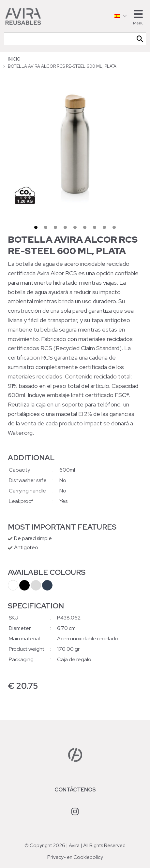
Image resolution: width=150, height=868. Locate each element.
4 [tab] (65, 227)
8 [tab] (104, 227)
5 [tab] (75, 227)
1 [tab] (36, 227)
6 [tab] (85, 227)
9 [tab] (114, 227)
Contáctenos (75, 790)
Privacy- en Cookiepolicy (75, 857)
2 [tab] (46, 227)
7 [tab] (95, 227)
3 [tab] (55, 227)
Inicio (14, 59)
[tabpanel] (75, 144)
